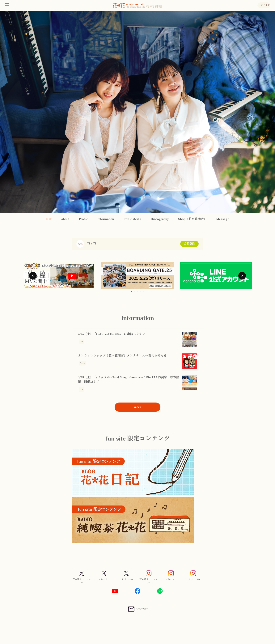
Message (223, 219)
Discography (160, 219)
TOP (49, 219)
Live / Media (132, 219)
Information (106, 219)
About (65, 219)
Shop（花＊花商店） (192, 219)
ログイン (264, 5)
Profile (83, 219)
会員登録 (189, 244)
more (138, 407)
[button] (33, 276)
